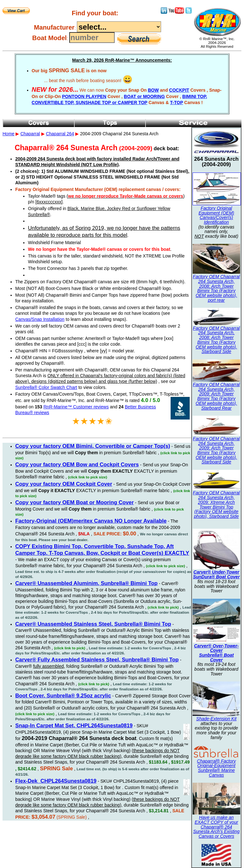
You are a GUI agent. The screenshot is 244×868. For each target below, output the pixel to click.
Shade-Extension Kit (217, 719)
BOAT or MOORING (144, 96)
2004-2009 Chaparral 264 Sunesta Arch (122, 414)
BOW (153, 90)
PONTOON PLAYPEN (84, 96)
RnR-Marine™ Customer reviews (76, 407)
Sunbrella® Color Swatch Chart (46, 387)
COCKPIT (179, 90)
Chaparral (30, 134)
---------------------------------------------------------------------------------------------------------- (119, 27)
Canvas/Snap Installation (40, 319)
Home (8, 134)
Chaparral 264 (60, 134)
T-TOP (176, 102)
